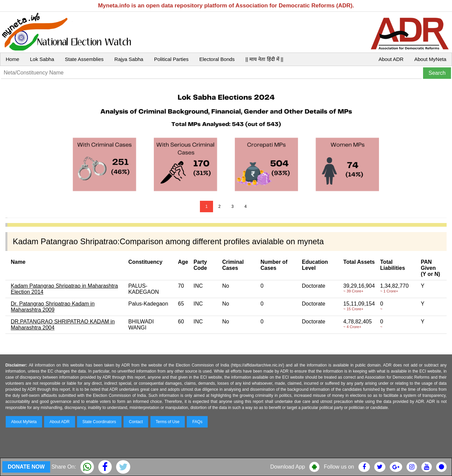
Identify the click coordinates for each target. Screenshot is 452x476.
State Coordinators (99, 422)
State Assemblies (84, 59)
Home (12, 59)
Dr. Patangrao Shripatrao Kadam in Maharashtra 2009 (53, 307)
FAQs (197, 422)
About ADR (391, 59)
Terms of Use (168, 422)
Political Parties (171, 59)
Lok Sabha (42, 59)
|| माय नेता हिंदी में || (264, 59)
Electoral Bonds (217, 59)
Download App (288, 467)
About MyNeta (430, 59)
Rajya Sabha (129, 59)
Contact (136, 422)
